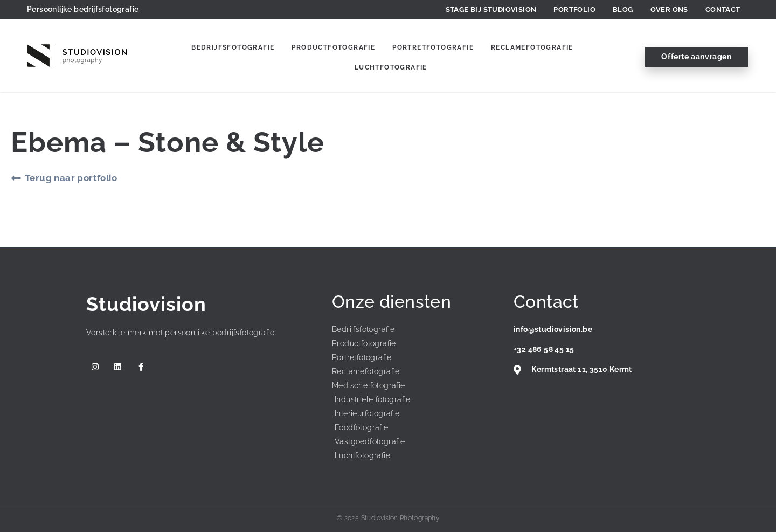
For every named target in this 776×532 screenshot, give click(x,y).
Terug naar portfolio (71, 178)
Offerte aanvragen (696, 57)
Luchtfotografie (391, 67)
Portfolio (574, 9)
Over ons (669, 9)
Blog (623, 9)
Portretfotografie (433, 47)
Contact (723, 9)
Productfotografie (333, 47)
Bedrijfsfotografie (233, 47)
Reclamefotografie (532, 47)
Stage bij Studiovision (491, 9)
